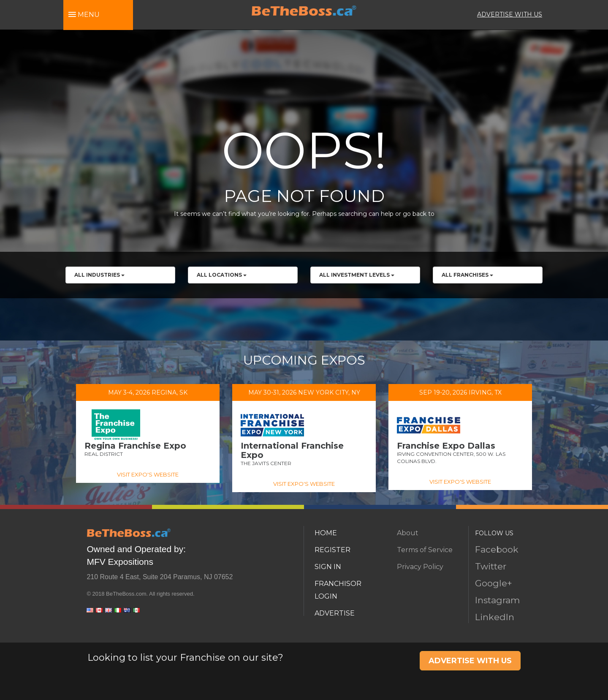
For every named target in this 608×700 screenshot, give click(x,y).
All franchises (467, 275)
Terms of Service (425, 550)
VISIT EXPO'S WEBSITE (148, 474)
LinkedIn (495, 617)
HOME (326, 533)
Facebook (497, 549)
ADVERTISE (335, 613)
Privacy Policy (420, 567)
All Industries (99, 275)
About (408, 533)
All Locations (222, 275)
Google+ (494, 583)
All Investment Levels (357, 275)
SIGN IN (328, 567)
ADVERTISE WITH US (510, 14)
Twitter (491, 566)
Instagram (497, 600)
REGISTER (332, 550)
